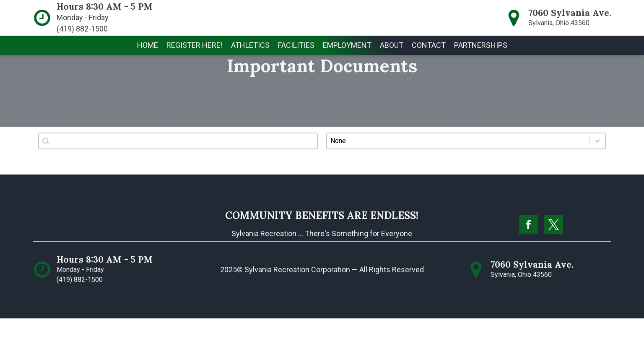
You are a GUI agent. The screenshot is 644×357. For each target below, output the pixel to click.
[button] (250, 45)
